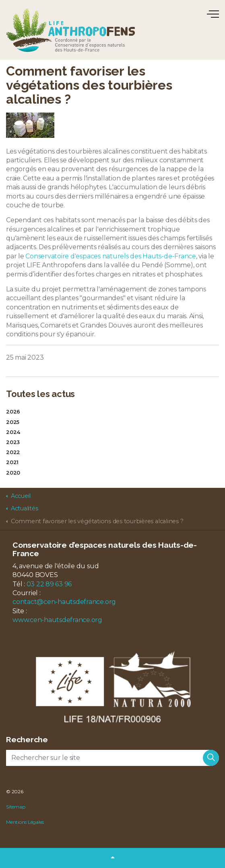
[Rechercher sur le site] (113, 758)
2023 (13, 442)
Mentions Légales (25, 822)
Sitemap (15, 807)
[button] (211, 758)
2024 (13, 432)
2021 (12, 462)
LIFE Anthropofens (70, 30)
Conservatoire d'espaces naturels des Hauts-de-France (111, 256)
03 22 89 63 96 (49, 584)
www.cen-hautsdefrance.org (57, 620)
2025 (13, 422)
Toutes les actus (40, 394)
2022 (13, 452)
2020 (13, 473)
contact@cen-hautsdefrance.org (64, 602)
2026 (13, 412)
